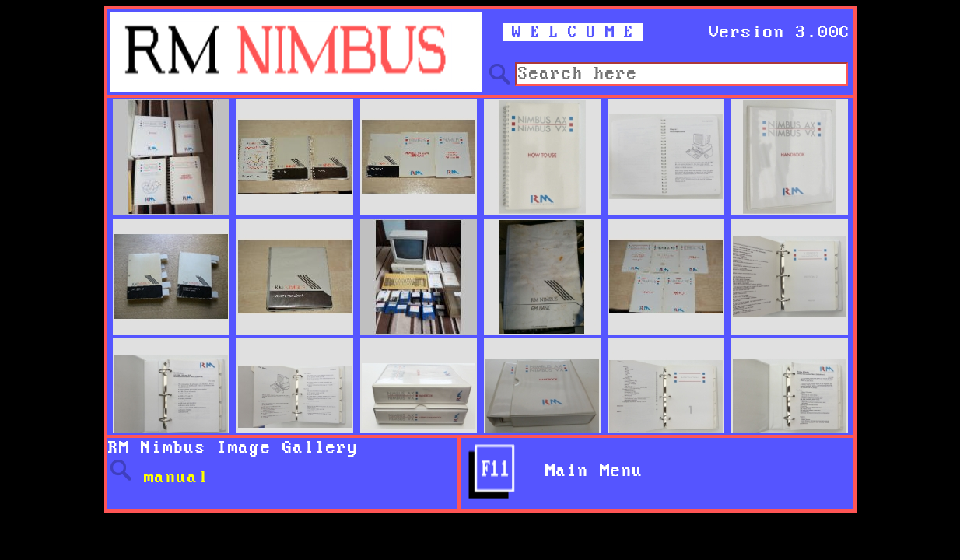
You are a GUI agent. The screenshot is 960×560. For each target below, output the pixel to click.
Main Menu (583, 471)
